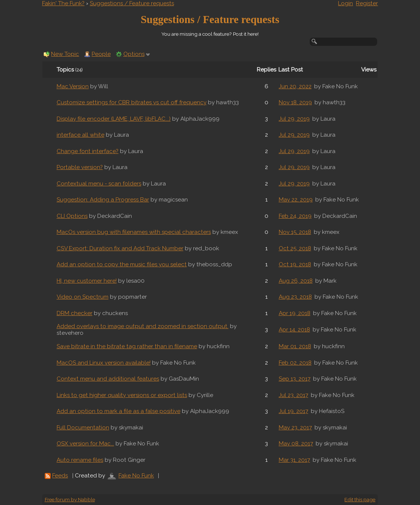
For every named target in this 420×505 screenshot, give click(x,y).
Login (345, 3)
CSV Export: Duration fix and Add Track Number (120, 248)
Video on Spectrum (83, 297)
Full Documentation (83, 428)
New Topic (65, 54)
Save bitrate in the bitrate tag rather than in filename (127, 346)
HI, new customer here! (87, 281)
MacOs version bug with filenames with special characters (134, 232)
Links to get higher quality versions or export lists (122, 395)
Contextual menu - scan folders (99, 184)
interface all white (80, 135)
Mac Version (73, 86)
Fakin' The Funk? (63, 3)
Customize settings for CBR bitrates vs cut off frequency (132, 102)
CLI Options (72, 216)
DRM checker (75, 313)
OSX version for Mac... (85, 444)
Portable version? (80, 167)
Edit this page (360, 499)
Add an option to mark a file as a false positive (119, 411)
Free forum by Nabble (70, 499)
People (101, 54)
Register (367, 3)
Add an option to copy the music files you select (122, 264)
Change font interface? (88, 151)
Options (134, 54)
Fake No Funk (136, 476)
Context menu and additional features (108, 379)
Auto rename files (80, 460)
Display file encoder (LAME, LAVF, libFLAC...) (114, 119)
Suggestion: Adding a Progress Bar (103, 200)
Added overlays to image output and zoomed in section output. (143, 326)
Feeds (60, 476)
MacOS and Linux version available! (104, 363)
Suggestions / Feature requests (132, 3)
